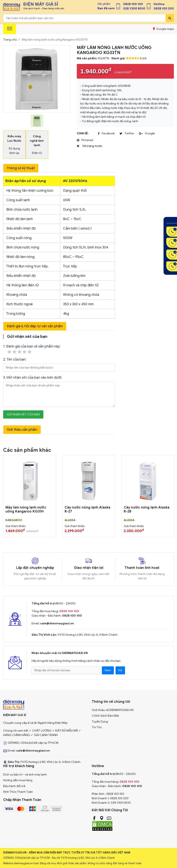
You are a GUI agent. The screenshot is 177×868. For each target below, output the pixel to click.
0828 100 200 (164, 9)
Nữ (120, 670)
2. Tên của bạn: (15, 359)
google (147, 133)
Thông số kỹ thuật (21, 168)
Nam (108, 670)
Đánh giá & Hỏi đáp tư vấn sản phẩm (35, 326)
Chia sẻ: (83, 133)
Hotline (159, 4)
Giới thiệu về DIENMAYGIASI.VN (113, 710)
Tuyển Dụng (100, 722)
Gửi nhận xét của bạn (23, 414)
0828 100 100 (133, 4)
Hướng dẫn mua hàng (18, 780)
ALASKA (70, 520)
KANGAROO (14, 520)
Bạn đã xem (106, 8)
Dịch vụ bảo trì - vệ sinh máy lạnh (25, 775)
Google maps (163, 29)
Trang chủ (10, 40)
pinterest (85, 140)
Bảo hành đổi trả (14, 786)
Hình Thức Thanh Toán (18, 792)
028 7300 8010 (134, 9)
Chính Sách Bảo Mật (105, 716)
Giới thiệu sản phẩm (22, 430)
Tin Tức (97, 727)
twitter (127, 133)
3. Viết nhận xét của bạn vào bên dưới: (33, 378)
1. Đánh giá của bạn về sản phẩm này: (32, 349)
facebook (106, 133)
